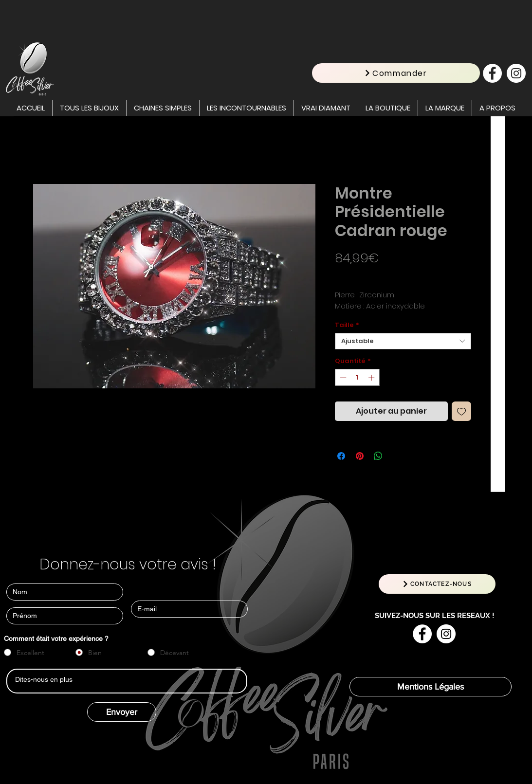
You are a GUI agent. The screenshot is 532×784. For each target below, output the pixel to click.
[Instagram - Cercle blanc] (516, 73)
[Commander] (396, 73)
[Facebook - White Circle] (492, 73)
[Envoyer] (122, 712)
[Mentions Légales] (431, 687)
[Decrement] (342, 378)
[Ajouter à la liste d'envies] (461, 411)
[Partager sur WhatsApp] (378, 456)
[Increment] (372, 378)
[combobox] (403, 341)
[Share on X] (397, 456)
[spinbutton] (357, 378)
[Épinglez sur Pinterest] (360, 456)
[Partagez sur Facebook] (341, 456)
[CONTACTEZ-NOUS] (437, 584)
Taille (347, 325)
